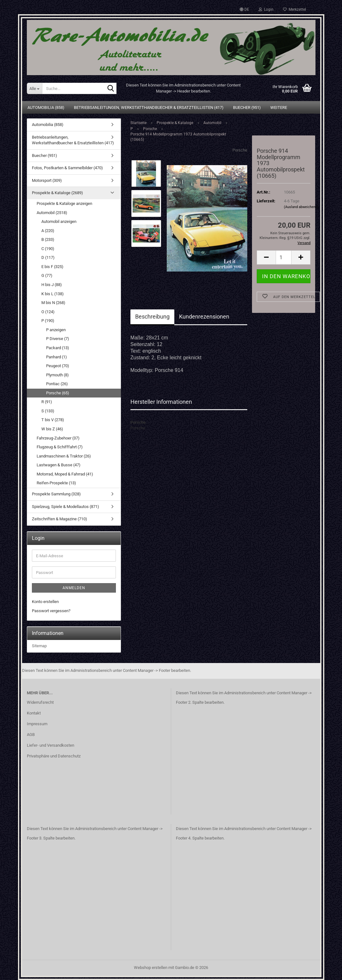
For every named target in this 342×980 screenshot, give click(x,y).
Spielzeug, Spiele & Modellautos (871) (66, 507)
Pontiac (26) (57, 384)
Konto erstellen (45, 602)
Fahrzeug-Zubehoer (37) (58, 438)
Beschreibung (152, 317)
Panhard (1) (57, 357)
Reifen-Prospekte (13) (56, 483)
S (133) (48, 411)
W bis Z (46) (52, 429)
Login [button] (266, 9)
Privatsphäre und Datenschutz (54, 756)
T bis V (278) (53, 420)
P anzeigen (56, 330)
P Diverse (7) (58, 339)
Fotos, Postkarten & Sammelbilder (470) (67, 168)
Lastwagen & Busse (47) (59, 465)
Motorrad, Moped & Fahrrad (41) (65, 474)
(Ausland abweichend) (301, 207)
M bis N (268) (53, 303)
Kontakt (34, 713)
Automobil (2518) (52, 213)
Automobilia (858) (46, 108)
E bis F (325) (52, 267)
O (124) (48, 312)
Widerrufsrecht (40, 702)
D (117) (48, 257)
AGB (31, 735)
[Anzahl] (284, 257)
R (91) (47, 402)
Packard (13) (58, 348)
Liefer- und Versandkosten (51, 745)
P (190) (48, 321)
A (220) (48, 231)
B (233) (48, 239)
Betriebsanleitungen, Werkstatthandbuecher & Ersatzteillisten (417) (149, 108)
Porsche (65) (58, 393)
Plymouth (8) (57, 375)
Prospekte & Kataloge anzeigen (64, 203)
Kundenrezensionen (204, 317)
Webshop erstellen (151, 968)
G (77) (47, 275)
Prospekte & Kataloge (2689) (57, 193)
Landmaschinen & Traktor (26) (64, 456)
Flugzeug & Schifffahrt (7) (60, 447)
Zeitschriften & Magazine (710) (60, 519)
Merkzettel (294, 9)
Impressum (37, 724)
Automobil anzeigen (59, 221)
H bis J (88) (52, 285)
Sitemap (39, 646)
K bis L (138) (53, 294)
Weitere (279, 108)
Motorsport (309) (47, 180)
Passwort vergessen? (51, 611)
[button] (244, 9)
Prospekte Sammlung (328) (56, 494)
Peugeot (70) (58, 366)
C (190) (48, 249)
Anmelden (74, 588)
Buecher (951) (247, 108)
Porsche (240, 150)
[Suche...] (35, 88)
